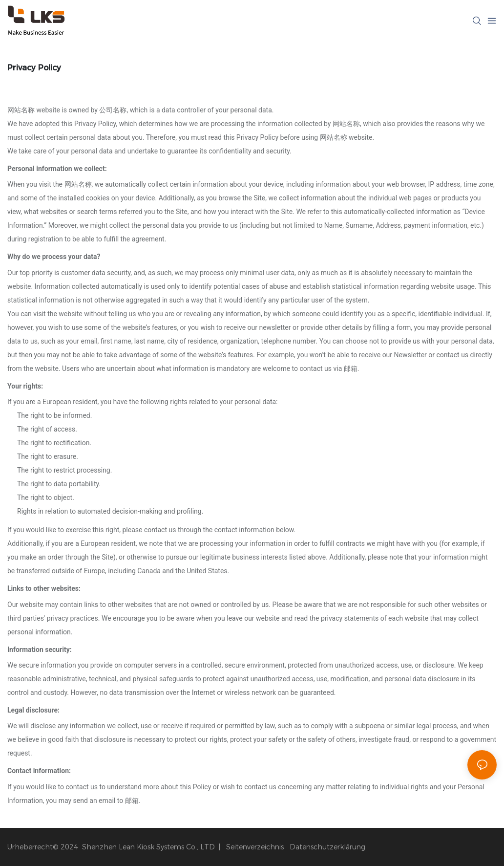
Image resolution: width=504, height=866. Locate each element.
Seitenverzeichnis (254, 847)
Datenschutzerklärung (327, 847)
